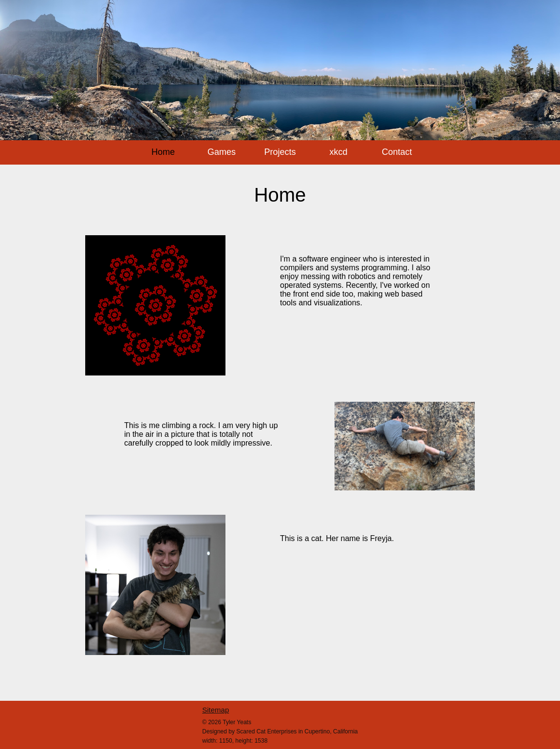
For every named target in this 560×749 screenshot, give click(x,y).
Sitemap (215, 710)
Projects (280, 152)
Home (163, 152)
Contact (397, 152)
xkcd (338, 152)
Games (222, 152)
